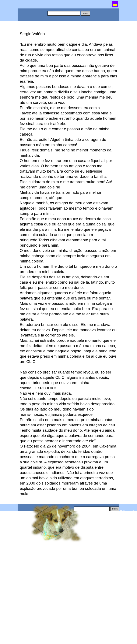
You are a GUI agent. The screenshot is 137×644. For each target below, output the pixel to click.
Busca (85, 13)
